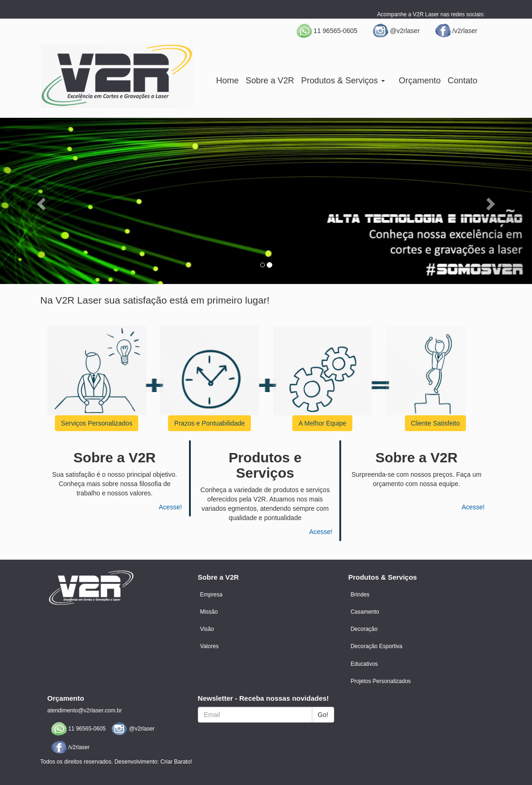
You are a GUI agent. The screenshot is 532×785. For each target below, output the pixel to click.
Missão (209, 612)
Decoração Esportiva (376, 646)
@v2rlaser (396, 31)
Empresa (211, 595)
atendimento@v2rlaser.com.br (85, 711)
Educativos (364, 664)
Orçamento (420, 81)
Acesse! (170, 507)
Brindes (360, 595)
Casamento (365, 612)
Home (227, 81)
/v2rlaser (456, 31)
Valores (209, 646)
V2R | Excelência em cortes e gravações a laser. (117, 76)
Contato (463, 81)
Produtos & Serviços (343, 81)
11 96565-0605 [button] (326, 31)
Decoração (364, 629)
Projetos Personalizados (380, 681)
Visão (207, 629)
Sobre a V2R (270, 81)
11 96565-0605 (78, 729)
